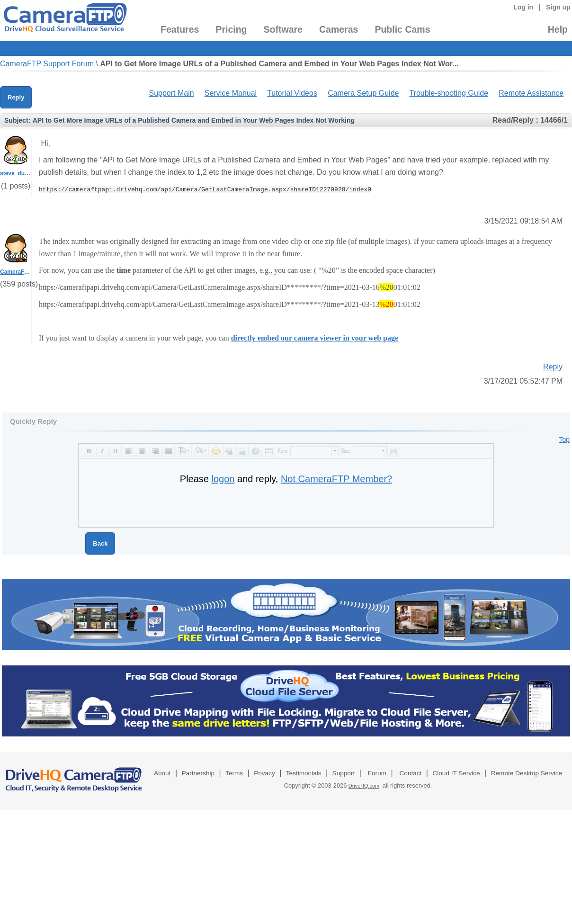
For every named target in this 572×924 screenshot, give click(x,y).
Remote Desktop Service (527, 773)
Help (558, 29)
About (162, 773)
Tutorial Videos (292, 93)
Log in (523, 7)
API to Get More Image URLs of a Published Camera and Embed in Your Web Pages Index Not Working (194, 120)
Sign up (558, 7)
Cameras (339, 29)
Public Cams (402, 29)
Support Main (171, 93)
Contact (411, 773)
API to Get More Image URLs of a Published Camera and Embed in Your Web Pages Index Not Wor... (279, 64)
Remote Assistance (531, 93)
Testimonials (304, 773)
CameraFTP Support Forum (47, 64)
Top (564, 440)
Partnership (198, 773)
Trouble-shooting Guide (449, 93)
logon (223, 479)
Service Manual (231, 93)
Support (344, 773)
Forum (377, 773)
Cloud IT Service (456, 773)
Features (180, 29)
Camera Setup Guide (363, 93)
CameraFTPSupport (27, 272)
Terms (234, 773)
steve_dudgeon (21, 173)
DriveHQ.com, (365, 786)
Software (283, 29)
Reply (16, 97)
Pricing (231, 29)
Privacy (264, 773)
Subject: (17, 120)
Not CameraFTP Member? (336, 479)
